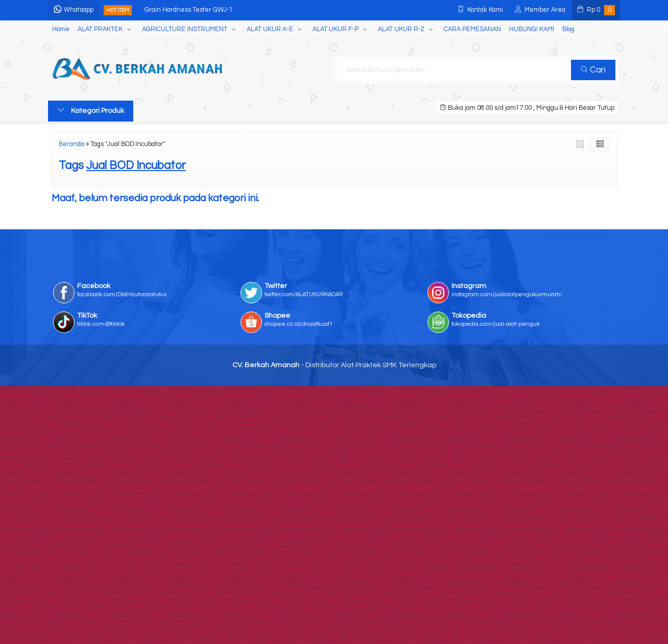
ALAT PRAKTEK (100, 29)
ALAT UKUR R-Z (401, 29)
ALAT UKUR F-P (336, 29)
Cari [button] (593, 70)
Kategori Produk (91, 110)
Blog (568, 29)
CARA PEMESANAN (472, 29)
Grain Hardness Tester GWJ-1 (189, 10)
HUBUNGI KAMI (532, 29)
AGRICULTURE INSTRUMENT (185, 29)
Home (61, 29)
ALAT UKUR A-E (270, 29)
